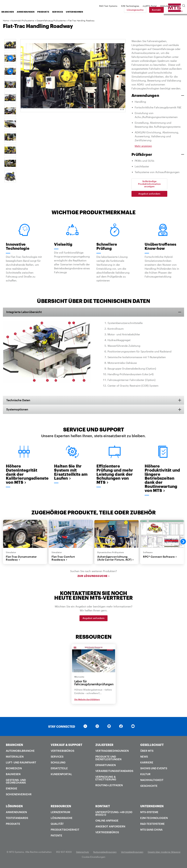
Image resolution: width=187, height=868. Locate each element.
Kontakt (177, 10)
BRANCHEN (14, 747)
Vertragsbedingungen (112, 753)
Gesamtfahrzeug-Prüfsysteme (51, 21)
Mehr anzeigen (144, 146)
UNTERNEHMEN (152, 808)
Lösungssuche (155, 10)
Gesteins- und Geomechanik (16, 783)
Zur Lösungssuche (94, 578)
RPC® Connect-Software (160, 559)
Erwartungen (106, 767)
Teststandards (17, 820)
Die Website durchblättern (87, 701)
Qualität (57, 826)
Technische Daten (20, 401)
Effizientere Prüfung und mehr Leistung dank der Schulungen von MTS (113, 477)
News (144, 759)
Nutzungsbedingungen (123, 854)
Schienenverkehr (19, 796)
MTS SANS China (151, 832)
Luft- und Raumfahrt (21, 764)
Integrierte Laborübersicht (26, 312)
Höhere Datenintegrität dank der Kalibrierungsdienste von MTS (24, 475)
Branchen (31, 12)
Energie (12, 790)
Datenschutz (99, 854)
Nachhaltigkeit (152, 782)
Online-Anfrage (107, 823)
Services (81, 12)
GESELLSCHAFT (152, 747)
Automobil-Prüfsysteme (23, 21)
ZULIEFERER (104, 747)
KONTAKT (103, 808)
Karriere (147, 764)
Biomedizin (14, 770)
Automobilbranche (20, 753)
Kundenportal (61, 776)
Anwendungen (49, 12)
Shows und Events (154, 770)
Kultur (145, 776)
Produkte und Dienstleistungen (108, 760)
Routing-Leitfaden (109, 787)
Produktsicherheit (65, 832)
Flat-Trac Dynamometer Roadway (21, 560)
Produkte (67, 12)
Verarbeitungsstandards (114, 773)
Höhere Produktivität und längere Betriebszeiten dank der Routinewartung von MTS (162, 480)
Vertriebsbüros (62, 753)
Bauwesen (13, 776)
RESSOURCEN (61, 808)
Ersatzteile (59, 770)
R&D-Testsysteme (152, 826)
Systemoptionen (19, 410)
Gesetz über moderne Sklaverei (80, 859)
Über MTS (147, 753)
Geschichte (149, 788)
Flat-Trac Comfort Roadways (63, 560)
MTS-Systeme (149, 814)
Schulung (58, 764)
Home (6, 21)
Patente (56, 837)
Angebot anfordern (149, 194)
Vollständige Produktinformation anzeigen (149, 184)
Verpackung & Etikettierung (106, 780)
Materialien (15, 759)
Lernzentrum (60, 814)
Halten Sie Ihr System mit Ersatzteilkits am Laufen (72, 473)
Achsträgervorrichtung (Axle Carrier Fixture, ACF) (116, 560)
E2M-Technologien (154, 820)
